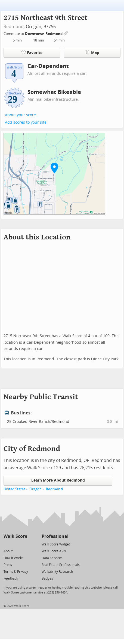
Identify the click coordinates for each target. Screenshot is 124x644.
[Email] (24, 544)
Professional (55, 536)
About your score (20, 115)
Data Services (52, 558)
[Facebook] (15, 544)
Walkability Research (57, 572)
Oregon (35, 489)
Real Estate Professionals (61, 565)
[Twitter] (7, 544)
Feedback (11, 578)
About (8, 551)
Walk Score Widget (56, 544)
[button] (54, 168)
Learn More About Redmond (58, 480)
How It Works (13, 558)
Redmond (14, 27)
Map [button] (92, 53)
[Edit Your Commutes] (66, 33)
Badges (47, 578)
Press (8, 565)
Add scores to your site (26, 122)
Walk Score (15, 536)
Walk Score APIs (54, 551)
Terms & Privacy (16, 572)
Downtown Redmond (44, 34)
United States (14, 489)
